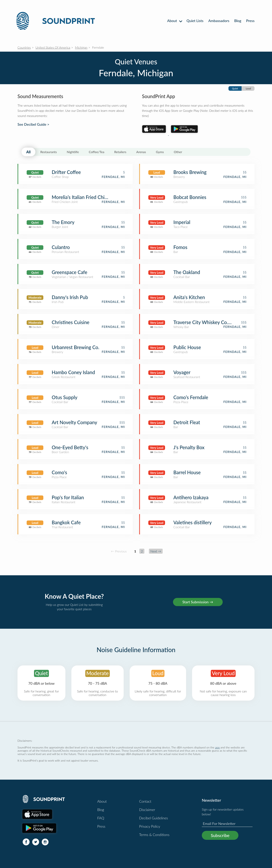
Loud (248, 88)
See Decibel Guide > (33, 124)
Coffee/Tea (96, 152)
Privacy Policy (150, 826)
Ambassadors (219, 21)
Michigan (81, 47)
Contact (145, 801)
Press (250, 21)
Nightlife (73, 152)
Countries (24, 47)
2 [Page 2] (142, 551)
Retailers (120, 152)
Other (178, 152)
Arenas (141, 152)
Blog (238, 21)
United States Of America (53, 47)
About (174, 21)
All (28, 152)
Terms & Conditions (154, 835)
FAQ (101, 818)
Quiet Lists (195, 21)
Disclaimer (147, 810)
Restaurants (49, 152)
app (217, 747)
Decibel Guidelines (154, 818)
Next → (156, 551)
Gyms (160, 152)
